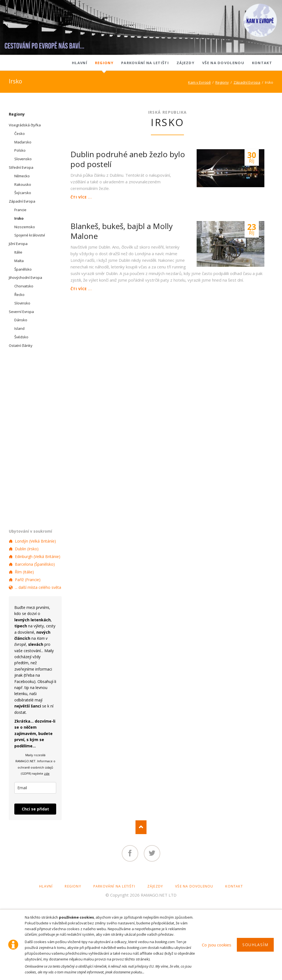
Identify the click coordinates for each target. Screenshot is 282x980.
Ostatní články (21, 345)
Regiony (104, 63)
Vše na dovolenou (223, 63)
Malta (19, 261)
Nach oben (141, 827)
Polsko (20, 150)
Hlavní (80, 63)
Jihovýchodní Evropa (25, 277)
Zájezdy (185, 63)
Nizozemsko (25, 227)
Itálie (18, 252)
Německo (22, 176)
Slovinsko (22, 303)
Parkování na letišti (145, 63)
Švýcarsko (23, 193)
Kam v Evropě (199, 82)
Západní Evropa (247, 82)
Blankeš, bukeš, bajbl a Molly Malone (122, 231)
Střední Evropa (21, 167)
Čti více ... (81, 197)
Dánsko (21, 320)
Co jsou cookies (217, 945)
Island (19, 328)
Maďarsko (23, 142)
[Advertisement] (167, 336)
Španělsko (23, 269)
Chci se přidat (35, 809)
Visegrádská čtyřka (25, 125)
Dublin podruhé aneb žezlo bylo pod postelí (128, 159)
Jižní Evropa (18, 244)
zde (47, 773)
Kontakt (262, 63)
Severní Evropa (21, 312)
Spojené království (30, 235)
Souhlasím (255, 945)
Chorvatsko (24, 286)
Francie (20, 210)
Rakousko (23, 184)
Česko (20, 134)
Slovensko (23, 159)
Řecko (19, 295)
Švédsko (21, 337)
